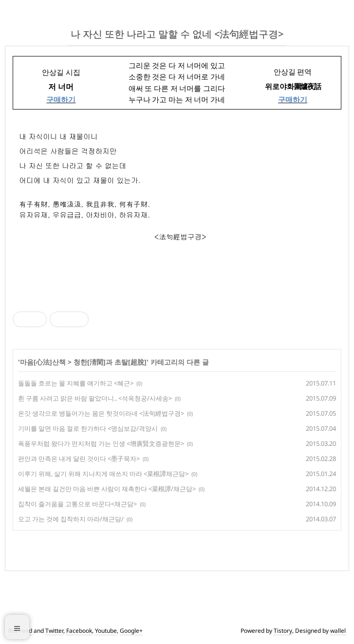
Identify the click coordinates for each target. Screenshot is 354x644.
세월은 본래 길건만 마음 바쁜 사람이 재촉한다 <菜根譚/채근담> (107, 489)
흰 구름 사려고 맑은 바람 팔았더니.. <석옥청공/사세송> (95, 398)
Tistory (283, 631)
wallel (338, 631)
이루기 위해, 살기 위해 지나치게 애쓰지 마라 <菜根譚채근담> (103, 474)
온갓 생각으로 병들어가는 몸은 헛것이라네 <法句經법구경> (101, 413)
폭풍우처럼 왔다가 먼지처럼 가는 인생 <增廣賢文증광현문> (101, 443)
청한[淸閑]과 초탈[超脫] (110, 362)
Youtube (106, 631)
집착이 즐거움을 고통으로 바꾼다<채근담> (77, 504)
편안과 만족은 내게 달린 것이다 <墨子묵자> (79, 459)
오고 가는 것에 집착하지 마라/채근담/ (71, 519)
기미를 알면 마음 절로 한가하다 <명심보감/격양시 (88, 428)
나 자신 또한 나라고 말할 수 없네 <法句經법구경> (177, 34)
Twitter (54, 631)
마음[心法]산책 (43, 362)
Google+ (131, 631)
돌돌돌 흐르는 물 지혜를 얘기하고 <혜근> (76, 383)
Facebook (79, 631)
